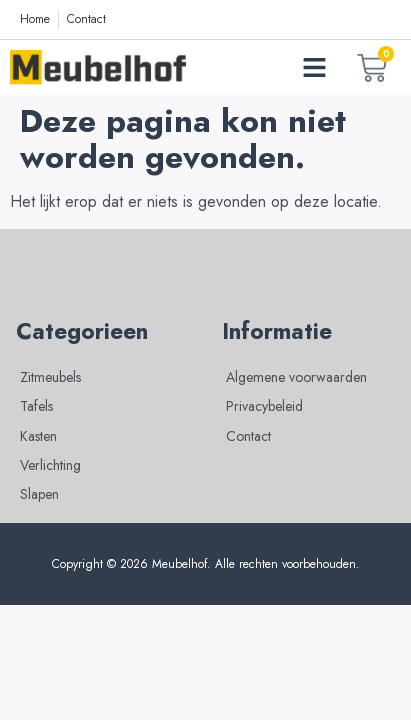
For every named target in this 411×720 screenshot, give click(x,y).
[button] (315, 68)
